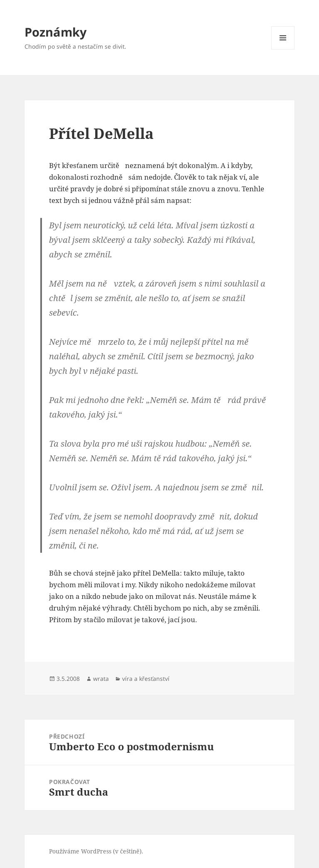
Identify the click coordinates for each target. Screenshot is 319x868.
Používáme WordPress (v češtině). (96, 851)
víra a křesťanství (146, 679)
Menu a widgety (283, 49)
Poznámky (56, 32)
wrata (101, 679)
